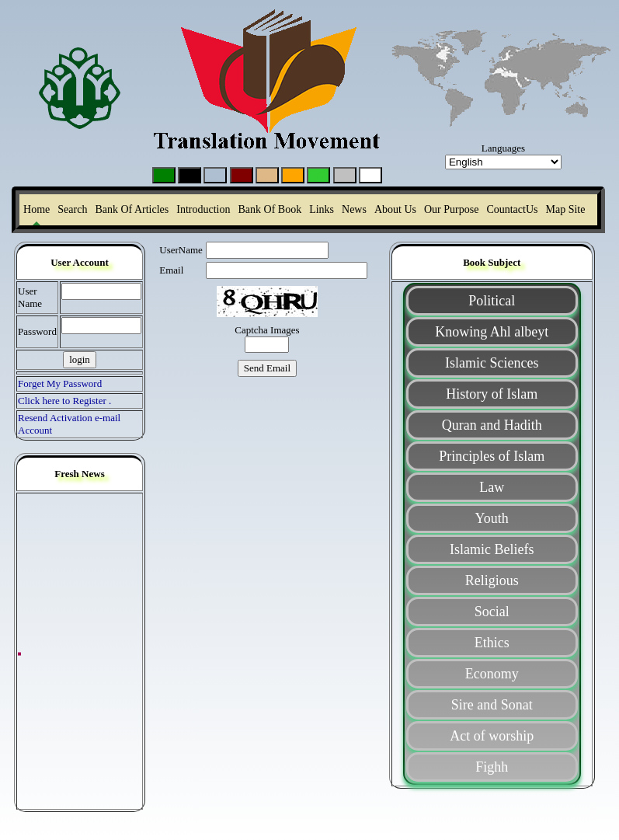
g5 (216, 175)
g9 (319, 175)
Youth (492, 518)
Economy (492, 674)
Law (492, 487)
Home (37, 209)
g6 (345, 175)
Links (322, 209)
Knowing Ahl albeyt (492, 332)
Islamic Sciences (492, 363)
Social (492, 612)
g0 (371, 175)
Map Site (566, 209)
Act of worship (492, 736)
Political (492, 301)
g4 (268, 175)
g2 (190, 175)
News (354, 209)
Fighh (492, 767)
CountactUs (512, 209)
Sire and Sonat (492, 705)
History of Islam (492, 394)
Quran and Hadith (492, 425)
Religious (492, 580)
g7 (293, 175)
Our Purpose (451, 209)
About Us (395, 209)
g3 (242, 175)
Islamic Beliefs (492, 549)
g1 (164, 175)
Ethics (492, 643)
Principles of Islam (492, 456)
